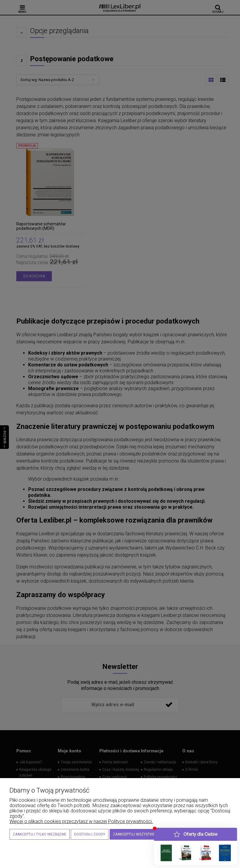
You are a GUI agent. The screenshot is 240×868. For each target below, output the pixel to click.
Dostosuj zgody (90, 834)
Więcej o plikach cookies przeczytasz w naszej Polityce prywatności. (81, 821)
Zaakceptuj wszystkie (134, 834)
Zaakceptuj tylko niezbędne (40, 834)
